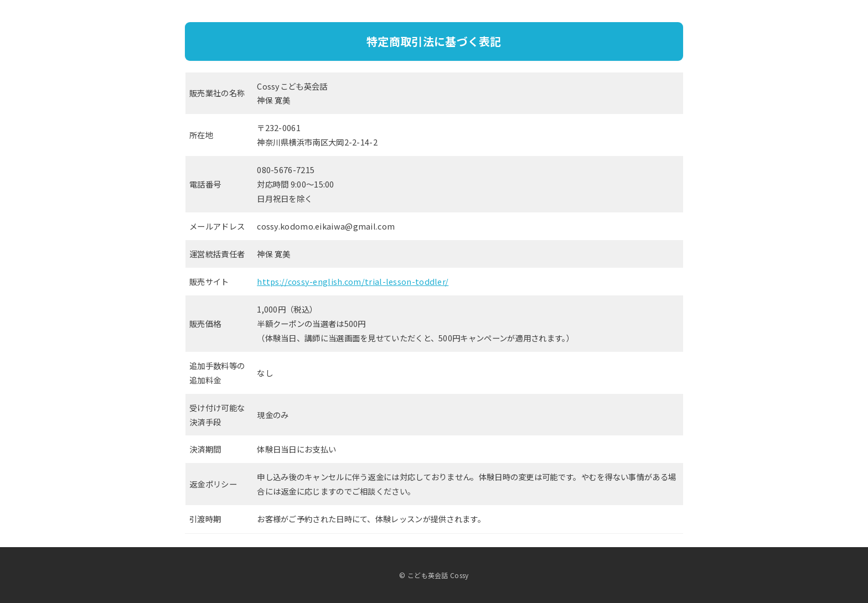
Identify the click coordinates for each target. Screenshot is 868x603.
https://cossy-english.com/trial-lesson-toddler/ (353, 281)
